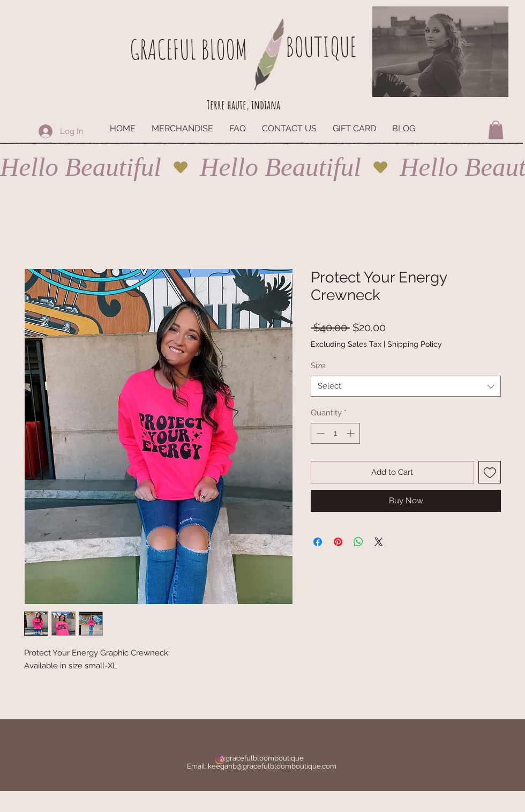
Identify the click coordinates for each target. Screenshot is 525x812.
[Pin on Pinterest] (338, 542)
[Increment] (352, 433)
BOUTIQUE (321, 46)
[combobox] (406, 386)
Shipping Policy (415, 344)
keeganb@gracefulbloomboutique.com (272, 766)
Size (318, 366)
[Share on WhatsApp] (358, 542)
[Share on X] (379, 542)
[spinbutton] (336, 433)
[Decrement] (320, 433)
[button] (496, 130)
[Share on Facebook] (318, 542)
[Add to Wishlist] (490, 472)
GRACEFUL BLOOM (189, 49)
